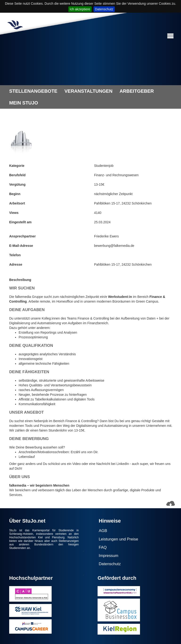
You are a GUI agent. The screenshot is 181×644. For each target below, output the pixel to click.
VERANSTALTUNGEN (88, 91)
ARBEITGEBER (137, 91)
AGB (103, 531)
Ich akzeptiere (80, 9)
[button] (170, 36)
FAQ (103, 547)
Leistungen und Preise (118, 539)
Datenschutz (104, 9)
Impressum (109, 556)
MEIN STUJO (24, 103)
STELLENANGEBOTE (33, 91)
